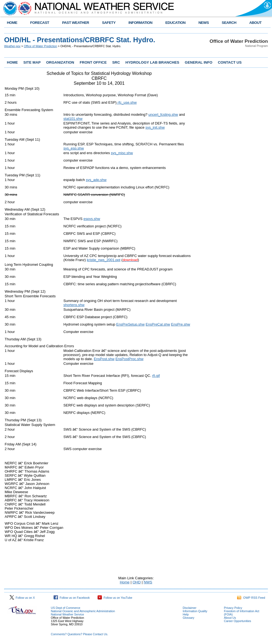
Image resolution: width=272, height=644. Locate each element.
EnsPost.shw (104, 359)
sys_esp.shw (74, 148)
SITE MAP (32, 62)
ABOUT (255, 23)
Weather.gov (12, 46)
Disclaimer (190, 608)
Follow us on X (22, 598)
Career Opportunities (238, 621)
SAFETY (109, 23)
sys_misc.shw (122, 153)
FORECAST (40, 23)
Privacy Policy (233, 608)
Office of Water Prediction (41, 46)
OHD (137, 582)
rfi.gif (156, 376)
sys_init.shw (155, 127)
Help (186, 614)
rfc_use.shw (127, 102)
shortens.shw (74, 305)
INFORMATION (141, 23)
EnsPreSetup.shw (130, 324)
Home (125, 582)
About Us (230, 618)
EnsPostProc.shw (129, 359)
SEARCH (229, 23)
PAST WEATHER (76, 23)
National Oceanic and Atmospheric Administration (83, 611)
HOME (12, 23)
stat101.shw (73, 119)
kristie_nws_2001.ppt (104, 260)
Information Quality (195, 611)
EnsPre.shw (180, 324)
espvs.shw (92, 219)
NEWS (204, 23)
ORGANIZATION (60, 62)
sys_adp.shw (96, 180)
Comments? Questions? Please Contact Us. (79, 634)
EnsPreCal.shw (158, 324)
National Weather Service (67, 614)
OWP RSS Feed (251, 598)
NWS (148, 582)
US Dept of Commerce (66, 608)
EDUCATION (175, 23)
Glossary (188, 618)
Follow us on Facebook (72, 598)
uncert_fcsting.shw (163, 115)
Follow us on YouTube (115, 598)
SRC (116, 62)
